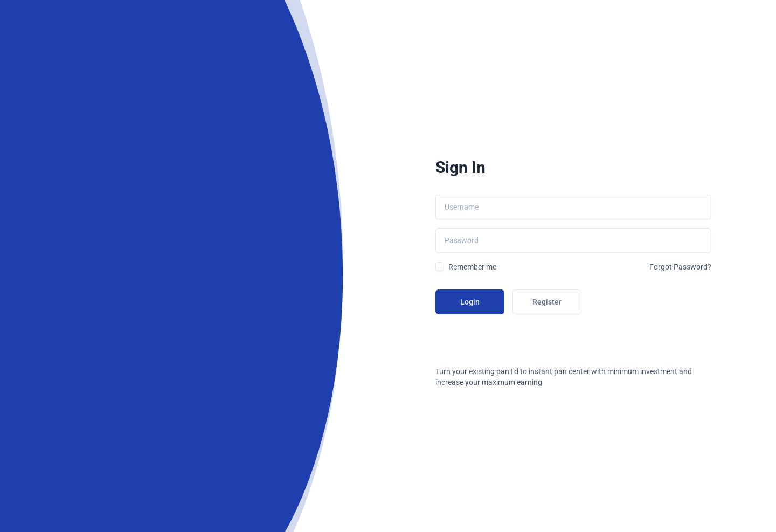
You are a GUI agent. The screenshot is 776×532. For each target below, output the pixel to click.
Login (470, 302)
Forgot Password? (680, 267)
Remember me (472, 267)
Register (547, 302)
